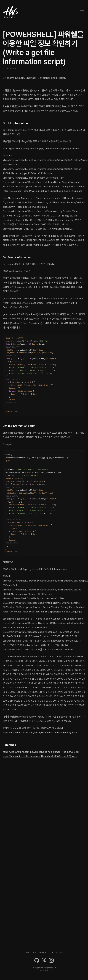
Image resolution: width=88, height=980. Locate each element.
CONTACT (42, 953)
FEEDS (51, 953)
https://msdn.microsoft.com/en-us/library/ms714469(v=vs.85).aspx (40, 732)
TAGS (27, 953)
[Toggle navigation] (82, 12)
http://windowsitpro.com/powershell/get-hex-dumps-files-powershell (41, 752)
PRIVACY (59, 953)
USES (34, 953)
